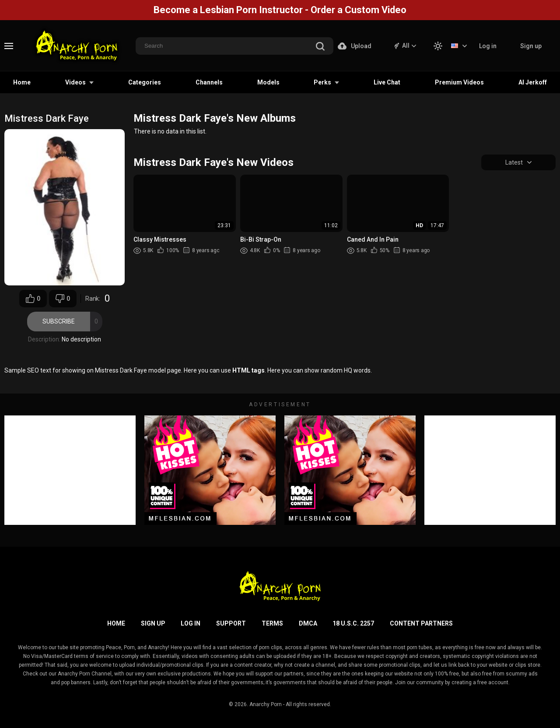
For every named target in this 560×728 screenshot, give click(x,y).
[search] (320, 47)
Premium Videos (459, 82)
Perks (322, 82)
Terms (272, 623)
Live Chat (387, 82)
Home (22, 82)
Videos (75, 82)
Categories (145, 82)
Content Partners (421, 623)
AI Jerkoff (533, 82)
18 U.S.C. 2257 (353, 623)
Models (268, 82)
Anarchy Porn (266, 704)
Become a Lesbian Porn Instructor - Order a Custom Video (280, 10)
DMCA (308, 623)
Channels (209, 82)
